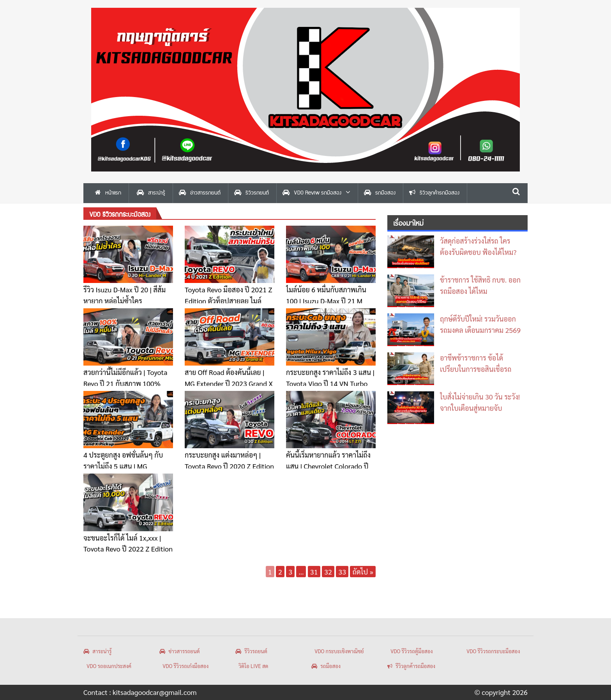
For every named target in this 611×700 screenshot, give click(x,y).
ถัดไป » (363, 572)
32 (328, 572)
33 (342, 572)
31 (314, 572)
